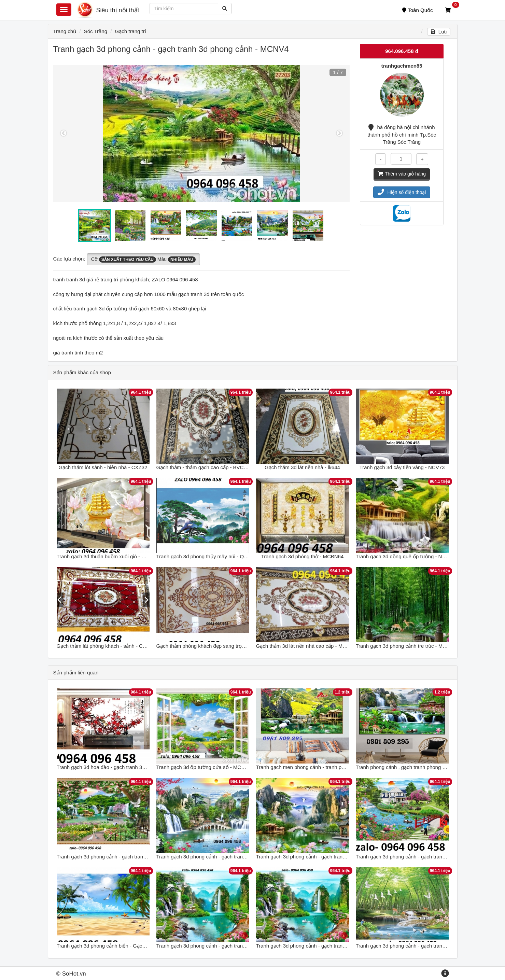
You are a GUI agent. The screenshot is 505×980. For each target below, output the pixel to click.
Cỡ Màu (143, 260)
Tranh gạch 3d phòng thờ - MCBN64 (303, 556)
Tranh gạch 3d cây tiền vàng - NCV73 (402, 467)
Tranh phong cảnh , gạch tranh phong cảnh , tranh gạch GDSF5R (430, 767)
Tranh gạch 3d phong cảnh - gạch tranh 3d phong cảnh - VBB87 (229, 857)
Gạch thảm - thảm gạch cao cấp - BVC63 (203, 467)
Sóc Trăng (96, 31)
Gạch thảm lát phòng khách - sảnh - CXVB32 (108, 646)
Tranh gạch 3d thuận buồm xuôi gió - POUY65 (109, 556)
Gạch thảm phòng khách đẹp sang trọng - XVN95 (212, 646)
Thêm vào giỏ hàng (402, 174)
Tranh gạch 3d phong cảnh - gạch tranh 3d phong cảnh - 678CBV (131, 857)
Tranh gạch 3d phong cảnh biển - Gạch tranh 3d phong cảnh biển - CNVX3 (141, 946)
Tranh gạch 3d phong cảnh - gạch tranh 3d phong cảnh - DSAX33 (331, 857)
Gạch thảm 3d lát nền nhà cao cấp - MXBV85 (307, 646)
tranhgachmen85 (402, 66)
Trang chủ (65, 31)
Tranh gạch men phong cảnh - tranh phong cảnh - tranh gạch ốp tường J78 (341, 767)
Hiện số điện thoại (402, 192)
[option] (202, 134)
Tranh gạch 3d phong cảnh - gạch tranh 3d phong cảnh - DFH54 (229, 946)
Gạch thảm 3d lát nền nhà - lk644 (302, 467)
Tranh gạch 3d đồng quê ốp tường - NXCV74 (407, 556)
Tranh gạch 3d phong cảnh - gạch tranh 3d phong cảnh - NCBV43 (430, 857)
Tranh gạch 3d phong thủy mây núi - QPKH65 (208, 556)
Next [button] (339, 134)
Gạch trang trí (131, 31)
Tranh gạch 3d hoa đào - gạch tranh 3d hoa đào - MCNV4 (122, 767)
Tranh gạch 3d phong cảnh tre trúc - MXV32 (405, 646)
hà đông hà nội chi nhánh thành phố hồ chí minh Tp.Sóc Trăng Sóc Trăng (402, 135)
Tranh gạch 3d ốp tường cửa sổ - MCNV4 (204, 767)
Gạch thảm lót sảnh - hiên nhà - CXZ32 (103, 467)
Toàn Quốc (417, 10)
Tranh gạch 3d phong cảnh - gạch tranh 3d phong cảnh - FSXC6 (429, 946)
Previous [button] (64, 134)
